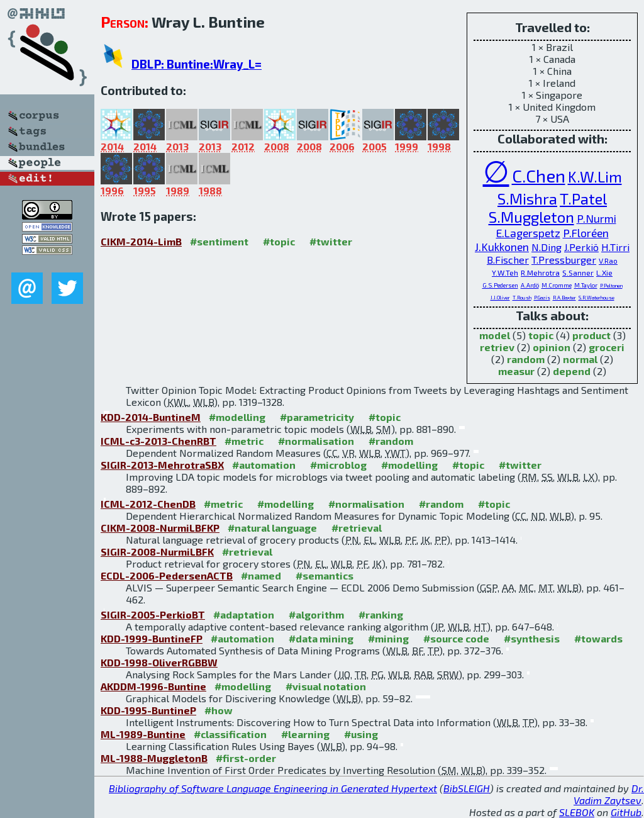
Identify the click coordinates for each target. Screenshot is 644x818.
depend (572, 371)
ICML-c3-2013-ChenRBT (158, 441)
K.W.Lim (595, 176)
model (495, 335)
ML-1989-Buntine (143, 734)
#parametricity (317, 417)
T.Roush (522, 298)
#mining (388, 638)
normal (580, 359)
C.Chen (539, 176)
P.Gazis (542, 298)
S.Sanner (578, 272)
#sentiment (219, 241)
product (591, 335)
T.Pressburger (564, 260)
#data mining (321, 638)
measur (516, 371)
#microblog (338, 465)
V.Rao (608, 261)
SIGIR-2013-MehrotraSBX (162, 465)
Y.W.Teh (505, 272)
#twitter (331, 241)
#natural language (272, 528)
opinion (552, 347)
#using (361, 734)
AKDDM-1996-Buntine (153, 686)
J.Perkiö (581, 247)
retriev (497, 347)
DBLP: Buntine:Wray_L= (197, 64)
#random (391, 441)
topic (541, 335)
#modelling (237, 417)
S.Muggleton (531, 217)
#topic (279, 241)
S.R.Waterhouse (597, 298)
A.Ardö (530, 285)
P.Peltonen (611, 286)
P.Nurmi (597, 218)
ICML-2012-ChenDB (148, 504)
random (526, 359)
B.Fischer (508, 260)
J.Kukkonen (502, 247)
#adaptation (244, 614)
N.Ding (547, 247)
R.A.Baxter (564, 298)
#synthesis (532, 638)
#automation (264, 465)
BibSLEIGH (467, 788)
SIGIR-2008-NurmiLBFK (157, 552)
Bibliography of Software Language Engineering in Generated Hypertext (273, 788)
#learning (305, 734)
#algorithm (316, 614)
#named (261, 575)
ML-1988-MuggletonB (154, 758)
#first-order (246, 758)
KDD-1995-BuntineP (148, 710)
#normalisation (316, 441)
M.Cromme (557, 285)
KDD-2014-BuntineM (151, 417)
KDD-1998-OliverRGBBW (159, 662)
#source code (456, 638)
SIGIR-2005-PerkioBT (153, 614)
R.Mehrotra (540, 272)
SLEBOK (577, 812)
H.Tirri (615, 247)
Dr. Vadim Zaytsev (609, 794)
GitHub (626, 812)
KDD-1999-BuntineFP (152, 638)
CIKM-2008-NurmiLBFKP (160, 528)
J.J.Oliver (500, 298)
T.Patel (583, 199)
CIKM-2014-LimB (141, 241)
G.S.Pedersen (500, 285)
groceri (607, 347)
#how (219, 710)
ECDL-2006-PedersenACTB (167, 575)
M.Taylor (586, 285)
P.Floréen (586, 233)
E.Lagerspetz (528, 233)
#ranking (381, 614)
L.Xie (604, 272)
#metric (244, 441)
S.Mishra (527, 199)
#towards (598, 638)
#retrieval (357, 528)
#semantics (325, 575)
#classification (230, 734)
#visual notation (326, 686)
